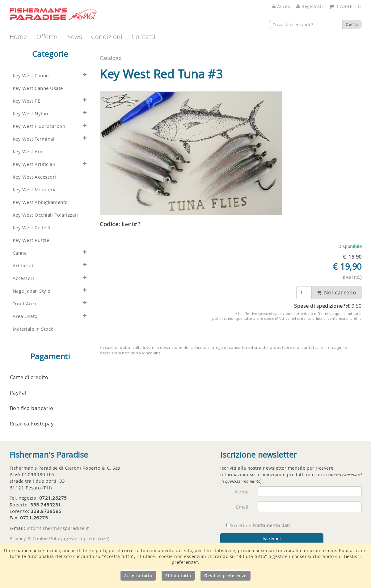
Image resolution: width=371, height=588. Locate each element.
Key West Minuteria (35, 190)
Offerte (47, 37)
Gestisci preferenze (226, 576)
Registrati (310, 6)
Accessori (23, 278)
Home (18, 37)
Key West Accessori (34, 177)
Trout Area (25, 304)
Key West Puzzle (31, 240)
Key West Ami (28, 152)
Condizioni (107, 37)
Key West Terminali (34, 139)
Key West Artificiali (34, 164)
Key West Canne (31, 76)
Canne (20, 253)
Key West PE (27, 101)
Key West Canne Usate (38, 88)
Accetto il (258, 525)
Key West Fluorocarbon (39, 126)
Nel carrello (337, 293)
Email (242, 507)
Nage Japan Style (32, 291)
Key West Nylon (30, 114)
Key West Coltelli (32, 228)
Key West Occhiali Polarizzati (45, 215)
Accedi (282, 6)
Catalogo (111, 58)
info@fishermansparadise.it (58, 528)
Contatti (143, 37)
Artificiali (23, 266)
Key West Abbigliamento (40, 202)
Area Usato (25, 316)
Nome (242, 492)
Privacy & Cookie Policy (36, 538)
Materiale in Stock (33, 329)
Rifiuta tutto (178, 576)
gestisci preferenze (87, 538)
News (74, 37)
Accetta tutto (138, 576)
